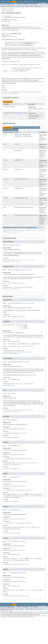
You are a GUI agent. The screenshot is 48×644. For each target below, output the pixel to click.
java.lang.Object (6, 16)
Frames (19, 5)
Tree (21, 2)
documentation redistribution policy (25, 617)
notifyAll (41, 230)
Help (36, 2)
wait (11, 232)
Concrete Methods (33, 128)
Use (18, 2)
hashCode (29, 230)
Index (33, 2)
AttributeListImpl (9, 107)
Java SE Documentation (39, 612)
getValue (17, 188)
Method (22, 6)
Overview (3, 2)
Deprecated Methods (10, 130)
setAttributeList (20, 215)
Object (9, 35)
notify (34, 230)
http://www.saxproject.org (12, 45)
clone (5, 230)
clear (16, 144)
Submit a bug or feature (7, 611)
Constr (17, 6)
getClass (22, 230)
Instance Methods (19, 128)
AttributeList (6, 22)
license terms (4, 617)
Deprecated (27, 2)
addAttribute (18, 135)
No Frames (25, 5)
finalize (16, 230)
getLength (17, 151)
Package (9, 2)
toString (6, 232)
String (25, 135)
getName (17, 160)
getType (17, 170)
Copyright (3, 616)
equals (10, 230)
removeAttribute (19, 207)
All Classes (34, 5)
